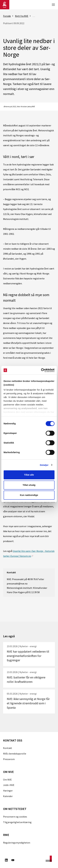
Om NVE (7, 780)
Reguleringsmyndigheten (17, 843)
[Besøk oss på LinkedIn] (6, 861)
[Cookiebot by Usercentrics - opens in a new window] (41, 370)
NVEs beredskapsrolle (15, 754)
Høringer (8, 791)
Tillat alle (29, 475)
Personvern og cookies (15, 817)
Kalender (8, 796)
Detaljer (44, 465)
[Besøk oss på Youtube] (13, 861)
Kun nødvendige (29, 495)
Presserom (9, 759)
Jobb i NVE (9, 785)
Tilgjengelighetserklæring (17, 822)
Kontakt (8, 748)
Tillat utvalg (29, 485)
